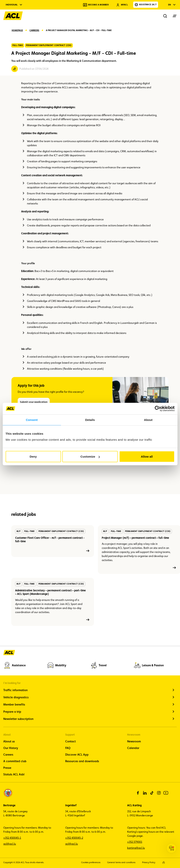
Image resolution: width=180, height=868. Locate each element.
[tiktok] (152, 793)
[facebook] (138, 793)
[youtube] (166, 793)
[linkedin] (145, 793)
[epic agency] (164, 862)
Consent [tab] (32, 420)
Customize (90, 457)
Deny (33, 457)
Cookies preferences (91, 862)
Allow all (147, 457)
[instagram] (159, 793)
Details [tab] (90, 420)
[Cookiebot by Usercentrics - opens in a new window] (158, 408)
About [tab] (148, 420)
